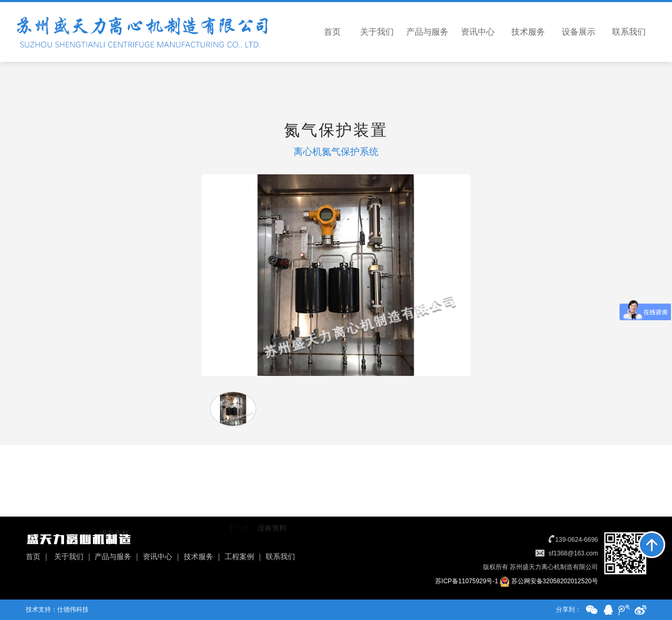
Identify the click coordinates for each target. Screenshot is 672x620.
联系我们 (629, 32)
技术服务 (528, 32)
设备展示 (579, 32)
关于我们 (377, 32)
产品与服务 (427, 32)
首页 (332, 32)
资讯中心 (478, 32)
